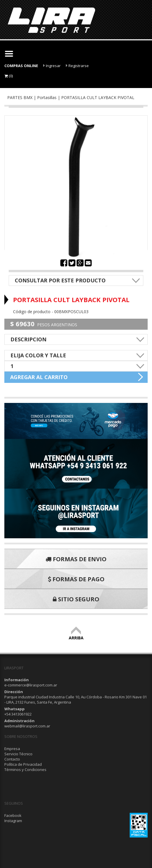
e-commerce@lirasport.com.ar (31, 685)
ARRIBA (76, 635)
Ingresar (52, 66)
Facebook (13, 815)
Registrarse (77, 66)
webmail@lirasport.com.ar (27, 726)
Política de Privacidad (23, 764)
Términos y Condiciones (25, 770)
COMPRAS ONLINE (21, 66)
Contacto (12, 759)
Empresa (12, 749)
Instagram (13, 821)
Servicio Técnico (18, 754)
